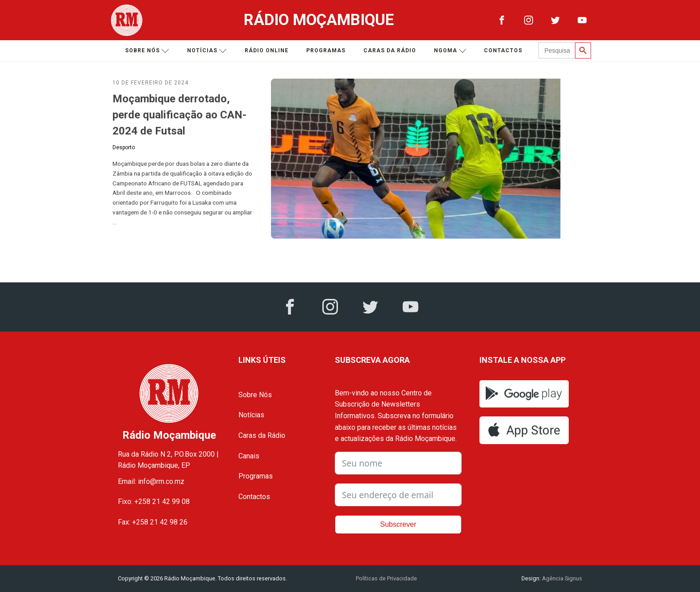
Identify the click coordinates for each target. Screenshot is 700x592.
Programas (326, 50)
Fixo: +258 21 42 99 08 (154, 502)
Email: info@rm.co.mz (151, 481)
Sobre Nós (255, 395)
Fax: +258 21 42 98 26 (153, 522)
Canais (249, 456)
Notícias (207, 51)
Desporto (124, 147)
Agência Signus (561, 578)
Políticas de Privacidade (386, 578)
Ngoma (450, 51)
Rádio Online (267, 50)
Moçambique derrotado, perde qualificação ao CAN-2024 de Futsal (179, 115)
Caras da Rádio (390, 50)
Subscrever (398, 524)
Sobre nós (147, 51)
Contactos (503, 50)
